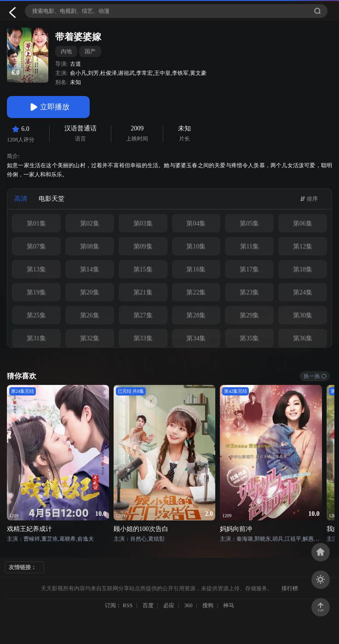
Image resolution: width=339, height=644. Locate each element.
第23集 (249, 292)
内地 (66, 51)
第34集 (196, 338)
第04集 (196, 223)
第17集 (249, 269)
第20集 (90, 292)
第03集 (143, 223)
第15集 (143, 269)
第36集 (303, 338)
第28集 (196, 315)
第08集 (90, 246)
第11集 (250, 246)
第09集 (143, 246)
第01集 (36, 223)
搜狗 (208, 605)
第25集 (36, 315)
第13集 (36, 269)
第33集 (143, 338)
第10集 (196, 246)
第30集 (303, 315)
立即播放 (48, 107)
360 (188, 605)
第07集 (36, 246)
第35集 (249, 338)
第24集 (303, 292)
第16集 (196, 269)
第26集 (90, 315)
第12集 (303, 246)
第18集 (303, 269)
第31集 (36, 338)
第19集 (36, 292)
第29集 (249, 315)
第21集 (143, 292)
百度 (148, 605)
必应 (169, 605)
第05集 (249, 223)
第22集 (196, 292)
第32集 (90, 338)
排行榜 (290, 588)
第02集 (90, 223)
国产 (90, 51)
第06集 (303, 223)
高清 (21, 199)
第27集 (143, 315)
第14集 (90, 269)
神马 (229, 605)
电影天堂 (52, 199)
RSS (128, 605)
